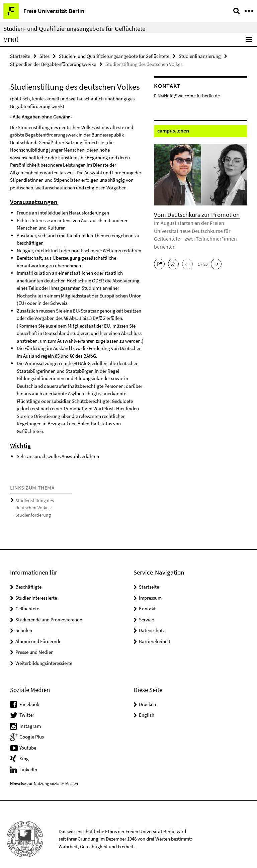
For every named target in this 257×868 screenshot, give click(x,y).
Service (146, 610)
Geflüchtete (27, 599)
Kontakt (147, 599)
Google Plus (32, 727)
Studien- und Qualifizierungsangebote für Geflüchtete (74, 28)
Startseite (20, 56)
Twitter (27, 706)
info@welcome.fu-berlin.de (190, 95)
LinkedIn (28, 760)
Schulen (24, 621)
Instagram (30, 717)
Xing (24, 749)
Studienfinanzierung (200, 56)
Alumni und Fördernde (38, 632)
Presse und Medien (34, 643)
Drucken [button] (147, 695)
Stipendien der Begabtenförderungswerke (53, 63)
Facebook (29, 695)
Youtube (28, 738)
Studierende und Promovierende (49, 610)
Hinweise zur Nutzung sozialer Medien (44, 774)
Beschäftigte (28, 578)
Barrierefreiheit (155, 632)
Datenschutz (152, 621)
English (147, 706)
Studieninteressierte (36, 588)
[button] (161, 253)
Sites (45, 56)
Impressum (150, 588)
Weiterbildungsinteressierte (44, 654)
